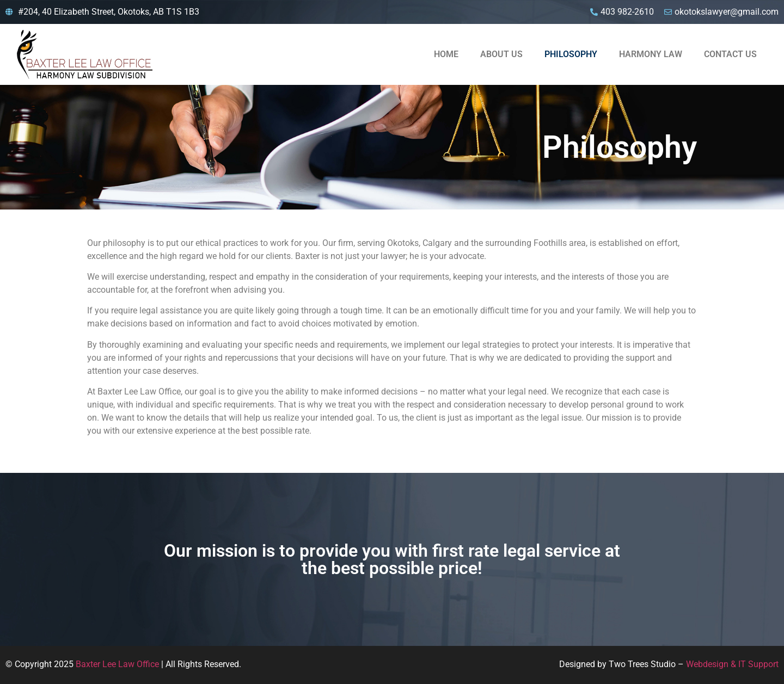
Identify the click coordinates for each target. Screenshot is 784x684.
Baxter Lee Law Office (117, 664)
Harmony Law (651, 54)
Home (446, 54)
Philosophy (571, 54)
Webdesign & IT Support (732, 664)
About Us (501, 54)
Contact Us (730, 54)
